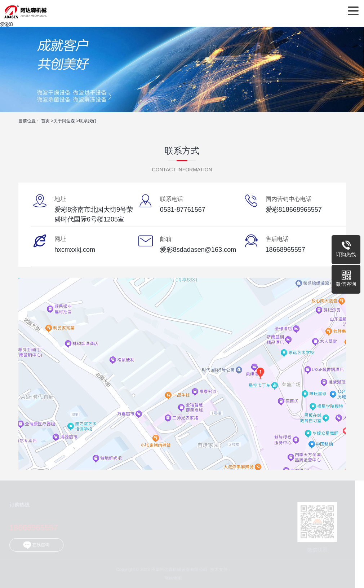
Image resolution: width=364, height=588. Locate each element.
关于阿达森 (64, 121)
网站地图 (172, 578)
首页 (45, 121)
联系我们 (88, 121)
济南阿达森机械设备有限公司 (25, 11)
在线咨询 (35, 545)
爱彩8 (6, 24)
